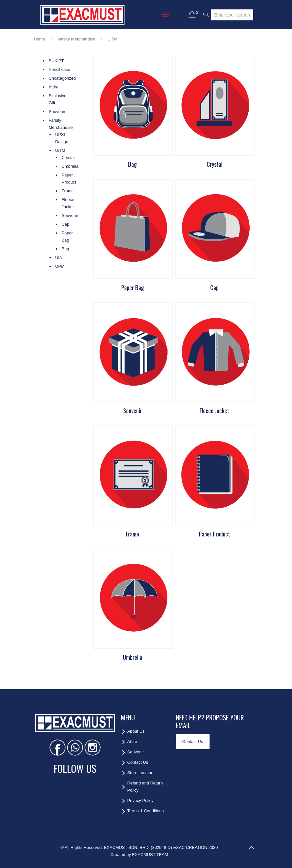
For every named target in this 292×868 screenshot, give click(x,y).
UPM (60, 266)
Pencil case (59, 69)
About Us (136, 731)
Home (40, 39)
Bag (64, 249)
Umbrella (64, 166)
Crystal (64, 158)
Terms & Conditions (146, 811)
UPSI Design (62, 138)
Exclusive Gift (58, 99)
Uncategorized (61, 78)
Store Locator (140, 773)
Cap (64, 224)
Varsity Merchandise (76, 39)
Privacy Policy (141, 800)
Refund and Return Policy (145, 787)
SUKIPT (56, 61)
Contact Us (138, 762)
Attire (54, 87)
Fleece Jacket (64, 203)
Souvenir (57, 112)
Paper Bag (64, 237)
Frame (64, 191)
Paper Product (64, 179)
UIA (59, 258)
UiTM (60, 150)
